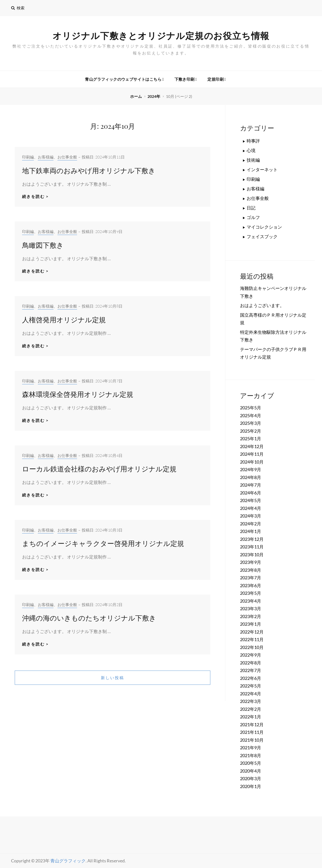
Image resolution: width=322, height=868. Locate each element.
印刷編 (28, 157)
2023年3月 (251, 609)
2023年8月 (251, 570)
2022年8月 (251, 663)
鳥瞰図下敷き (43, 245)
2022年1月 (251, 717)
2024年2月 (251, 524)
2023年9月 (251, 562)
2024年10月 (252, 462)
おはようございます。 (262, 305)
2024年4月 (251, 508)
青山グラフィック (68, 861)
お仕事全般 (67, 157)
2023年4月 (251, 601)
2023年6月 (251, 585)
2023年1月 (251, 624)
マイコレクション (264, 227)
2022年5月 (251, 686)
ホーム (136, 96)
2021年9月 (251, 748)
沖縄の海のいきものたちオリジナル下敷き (89, 618)
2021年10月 (252, 740)
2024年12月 (252, 446)
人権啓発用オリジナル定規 (64, 319)
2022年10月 (252, 647)
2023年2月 (251, 616)
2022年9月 (251, 655)
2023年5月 (251, 593)
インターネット (262, 169)
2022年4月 (251, 694)
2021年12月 (252, 725)
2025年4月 (251, 415)
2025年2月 (251, 431)
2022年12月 (252, 632)
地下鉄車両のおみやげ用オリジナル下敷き (89, 170)
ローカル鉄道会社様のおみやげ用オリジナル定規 (99, 469)
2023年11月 (252, 547)
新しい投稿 (113, 678)
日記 (251, 208)
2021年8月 (251, 755)
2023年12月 (252, 539)
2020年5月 (251, 763)
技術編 (253, 160)
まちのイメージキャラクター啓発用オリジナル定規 (103, 543)
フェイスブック (262, 236)
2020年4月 (251, 771)
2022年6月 (251, 678)
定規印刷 (217, 79)
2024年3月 (251, 516)
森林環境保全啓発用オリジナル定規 (78, 394)
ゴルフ (253, 217)
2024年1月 (251, 531)
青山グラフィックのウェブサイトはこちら (124, 79)
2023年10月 (252, 555)
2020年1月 (251, 786)
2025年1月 (251, 439)
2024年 (154, 96)
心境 (251, 150)
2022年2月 (251, 709)
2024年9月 (251, 469)
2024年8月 (251, 477)
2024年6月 (251, 493)
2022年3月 (251, 701)
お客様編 (46, 157)
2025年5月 (251, 408)
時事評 (253, 141)
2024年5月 (251, 500)
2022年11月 (252, 639)
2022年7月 (251, 670)
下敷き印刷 (186, 79)
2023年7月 (251, 578)
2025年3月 (251, 423)
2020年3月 (251, 778)
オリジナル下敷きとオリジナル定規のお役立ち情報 (161, 36)
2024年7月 (251, 485)
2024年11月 (252, 454)
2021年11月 (252, 732)
